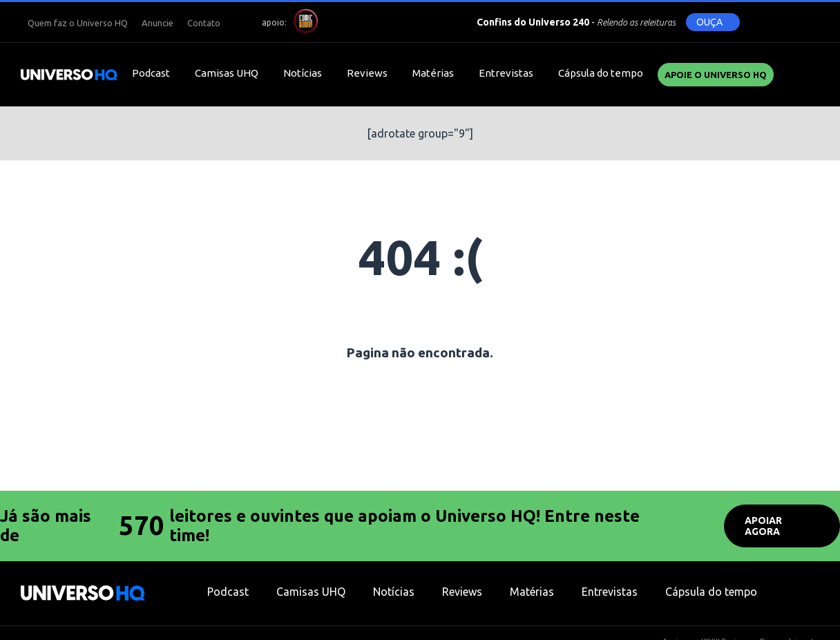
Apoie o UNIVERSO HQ (716, 75)
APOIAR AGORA (763, 526)
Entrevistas (506, 73)
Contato (204, 23)
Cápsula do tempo (601, 73)
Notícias (303, 73)
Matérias (433, 73)
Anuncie (157, 23)
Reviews (367, 73)
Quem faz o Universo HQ (78, 23)
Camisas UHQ (227, 73)
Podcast (151, 73)
